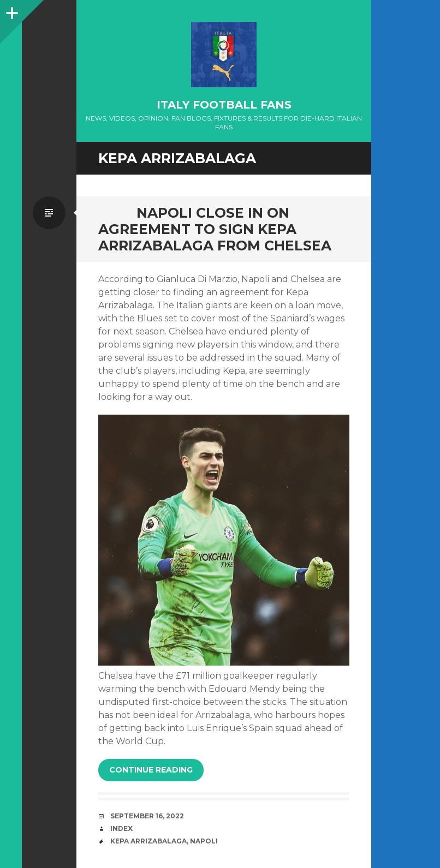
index (121, 828)
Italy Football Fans (224, 105)
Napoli (204, 841)
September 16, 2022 (147, 816)
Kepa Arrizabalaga (148, 841)
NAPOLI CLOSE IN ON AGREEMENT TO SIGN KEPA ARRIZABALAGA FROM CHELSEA (215, 229)
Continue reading (151, 770)
